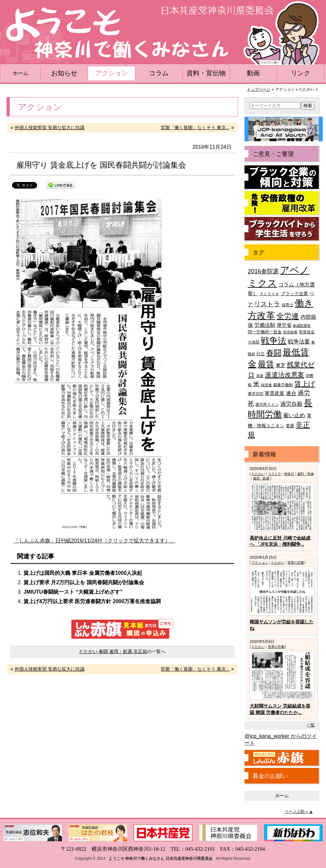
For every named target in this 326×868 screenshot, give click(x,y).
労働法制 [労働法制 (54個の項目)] (265, 325)
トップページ (259, 89)
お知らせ (64, 73)
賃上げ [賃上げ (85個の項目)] (305, 384)
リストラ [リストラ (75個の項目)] (267, 304)
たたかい (88, 651)
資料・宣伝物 (206, 73)
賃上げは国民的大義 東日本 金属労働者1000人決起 (83, 573)
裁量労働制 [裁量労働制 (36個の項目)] (283, 385)
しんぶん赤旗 (282, 758)
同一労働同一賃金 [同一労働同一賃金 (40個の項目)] (265, 332)
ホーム (21, 73)
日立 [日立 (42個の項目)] (260, 354)
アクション (111, 73)
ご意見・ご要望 (273, 154)
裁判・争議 (305, 474)
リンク (301, 73)
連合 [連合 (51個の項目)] (291, 393)
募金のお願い (270, 776)
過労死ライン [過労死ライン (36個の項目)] (267, 404)
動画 (253, 73)
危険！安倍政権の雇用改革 (282, 203)
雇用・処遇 (121, 651)
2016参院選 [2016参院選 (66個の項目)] (263, 271)
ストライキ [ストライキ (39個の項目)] (269, 294)
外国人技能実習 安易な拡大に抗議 (50, 128)
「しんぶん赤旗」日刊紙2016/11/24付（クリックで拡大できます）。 (95, 541)
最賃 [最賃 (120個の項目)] (266, 364)
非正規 (140, 651)
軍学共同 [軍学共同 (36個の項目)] (256, 394)
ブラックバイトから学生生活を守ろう (282, 229)
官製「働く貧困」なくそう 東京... (195, 128)
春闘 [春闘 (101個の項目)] (274, 353)
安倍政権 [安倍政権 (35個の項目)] (290, 332)
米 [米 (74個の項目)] (256, 384)
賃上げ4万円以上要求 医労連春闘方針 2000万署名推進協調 (92, 601)
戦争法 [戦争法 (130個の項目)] (274, 341)
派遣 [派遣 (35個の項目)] (260, 376)
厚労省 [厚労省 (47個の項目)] (284, 325)
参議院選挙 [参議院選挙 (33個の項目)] (302, 326)
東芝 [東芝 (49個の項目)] (281, 365)
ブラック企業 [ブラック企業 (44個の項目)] (294, 294)
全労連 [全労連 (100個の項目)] (288, 316)
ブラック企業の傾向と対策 (282, 177)
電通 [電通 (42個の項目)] (290, 426)
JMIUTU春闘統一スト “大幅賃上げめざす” (73, 592)
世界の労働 (296, 563)
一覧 (311, 725)
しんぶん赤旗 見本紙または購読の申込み (122, 629)
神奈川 (289, 474)
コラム (159, 73)
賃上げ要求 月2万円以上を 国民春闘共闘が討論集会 (84, 582)
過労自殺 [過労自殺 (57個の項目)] (291, 404)
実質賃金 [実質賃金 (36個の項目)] (307, 332)
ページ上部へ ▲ (299, 812)
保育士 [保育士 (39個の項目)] (288, 305)
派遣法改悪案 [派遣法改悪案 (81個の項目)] (285, 375)
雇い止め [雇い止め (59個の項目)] (294, 415)
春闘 (103, 651)
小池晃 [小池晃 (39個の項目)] (254, 342)
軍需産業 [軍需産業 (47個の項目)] (274, 393)
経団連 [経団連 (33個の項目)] (267, 385)
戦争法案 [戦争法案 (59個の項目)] (299, 342)
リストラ (274, 474)
